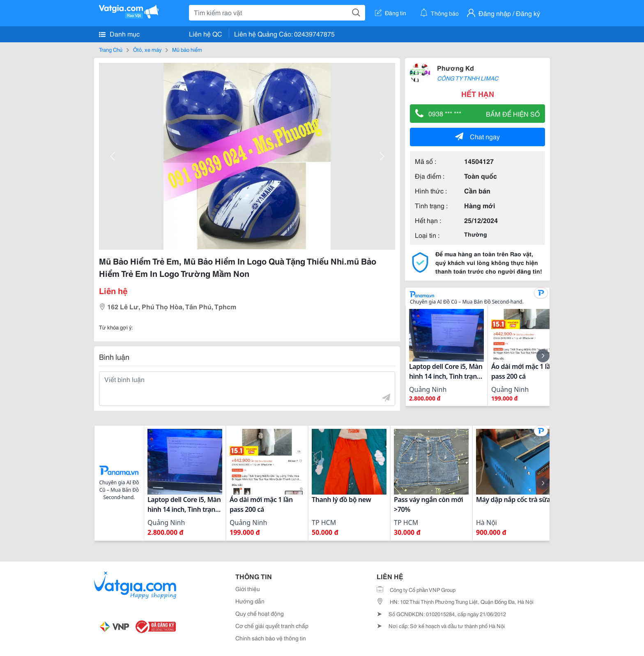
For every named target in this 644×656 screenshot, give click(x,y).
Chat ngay (477, 136)
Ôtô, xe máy (147, 49)
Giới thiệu (248, 589)
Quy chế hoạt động (260, 613)
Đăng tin (391, 13)
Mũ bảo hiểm (187, 49)
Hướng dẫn (250, 601)
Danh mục (119, 34)
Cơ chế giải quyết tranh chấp (272, 626)
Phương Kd (455, 68)
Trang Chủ (111, 49)
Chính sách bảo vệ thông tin (271, 638)
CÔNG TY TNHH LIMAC (468, 78)
